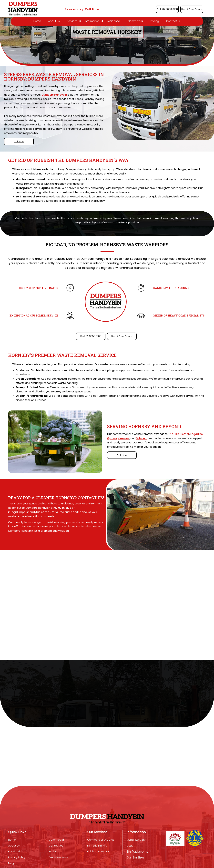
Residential (114, 21)
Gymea (112, 438)
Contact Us (173, 21)
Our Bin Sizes (136, 858)
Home (37, 21)
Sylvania (142, 438)
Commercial (136, 21)
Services (72, 21)
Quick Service (136, 840)
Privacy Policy (17, 858)
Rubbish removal (98, 852)
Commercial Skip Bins (101, 840)
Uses (130, 846)
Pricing (155, 21)
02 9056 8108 (63, 508)
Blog (11, 863)
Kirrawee (124, 438)
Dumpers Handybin (54, 95)
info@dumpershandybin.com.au (30, 512)
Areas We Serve (59, 858)
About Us (54, 21)
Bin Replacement (139, 852)
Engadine (197, 434)
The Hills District (179, 434)
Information (92, 21)
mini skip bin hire (97, 846)
